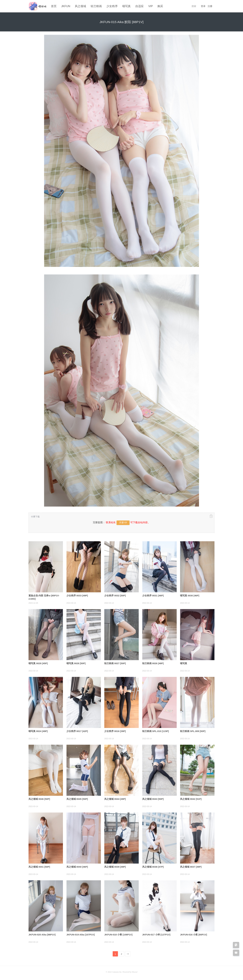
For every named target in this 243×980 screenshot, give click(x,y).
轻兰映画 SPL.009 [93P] (193, 731)
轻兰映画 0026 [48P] (153, 663)
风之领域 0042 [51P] (191, 799)
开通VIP (123, 522)
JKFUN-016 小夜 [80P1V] (193, 934)
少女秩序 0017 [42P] (77, 731)
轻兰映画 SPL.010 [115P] (156, 731)
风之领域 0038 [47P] (153, 866)
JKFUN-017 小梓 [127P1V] (156, 934)
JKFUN (66, 6)
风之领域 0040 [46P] (77, 866)
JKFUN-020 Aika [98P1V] (42, 934)
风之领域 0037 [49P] (191, 866)
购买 (160, 6)
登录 (203, 6)
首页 (54, 6)
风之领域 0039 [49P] (115, 866)
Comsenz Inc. (117, 972)
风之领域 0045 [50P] (77, 799)
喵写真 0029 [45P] (38, 663)
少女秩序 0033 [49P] (77, 595)
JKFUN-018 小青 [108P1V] (118, 934)
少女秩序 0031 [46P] (153, 595)
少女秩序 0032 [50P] (115, 595)
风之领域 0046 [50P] (39, 799)
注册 (210, 6)
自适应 (139, 6)
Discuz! (135, 972)
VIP (151, 6)
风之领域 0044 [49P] (115, 799)
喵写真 (126, 6)
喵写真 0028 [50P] (76, 663)
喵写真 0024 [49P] (38, 731)
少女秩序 (112, 6)
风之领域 (80, 6)
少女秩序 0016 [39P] (115, 731)
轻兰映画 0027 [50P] (115, 663)
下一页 (128, 954)
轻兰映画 (96, 6)
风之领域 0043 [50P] (153, 799)
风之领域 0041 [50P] (39, 866)
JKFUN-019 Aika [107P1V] (81, 934)
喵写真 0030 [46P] (190, 595)
